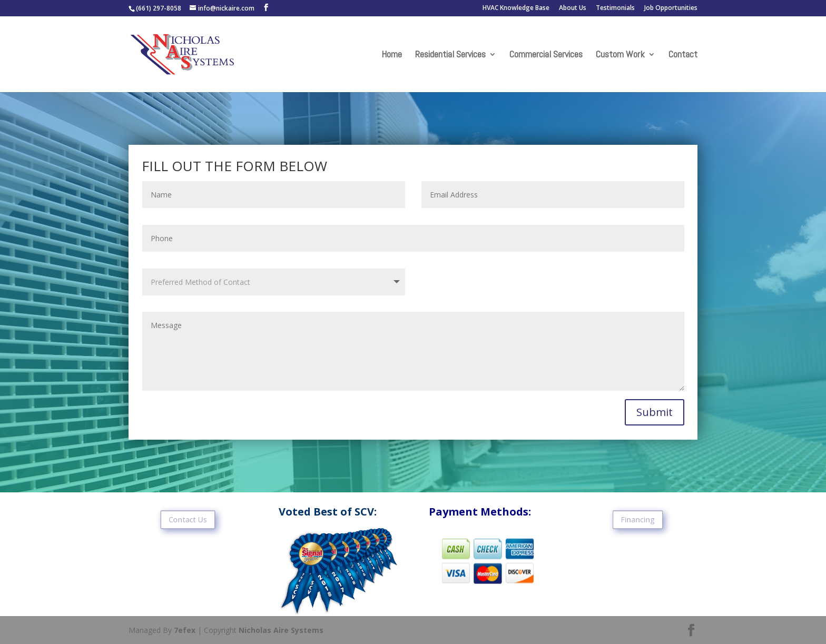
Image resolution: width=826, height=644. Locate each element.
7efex (185, 630)
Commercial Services (546, 55)
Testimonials (615, 8)
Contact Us (188, 520)
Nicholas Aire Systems (281, 630)
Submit (655, 412)
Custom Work (620, 55)
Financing (638, 520)
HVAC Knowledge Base (516, 8)
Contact (683, 55)
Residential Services (450, 55)
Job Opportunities (671, 8)
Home (392, 55)
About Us (573, 8)
